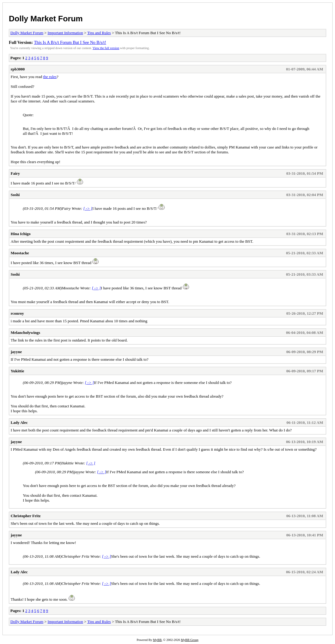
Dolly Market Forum (46, 19)
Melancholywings (25, 333)
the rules (50, 77)
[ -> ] (88, 208)
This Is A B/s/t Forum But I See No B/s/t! (70, 42)
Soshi (15, 195)
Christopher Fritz (26, 516)
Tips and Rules (99, 33)
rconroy (17, 313)
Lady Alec (19, 422)
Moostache (20, 253)
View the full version (106, 48)
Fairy (15, 173)
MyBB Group (190, 640)
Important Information (65, 33)
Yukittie (17, 371)
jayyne (16, 352)
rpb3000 (18, 69)
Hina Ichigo (21, 234)
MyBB (157, 640)
